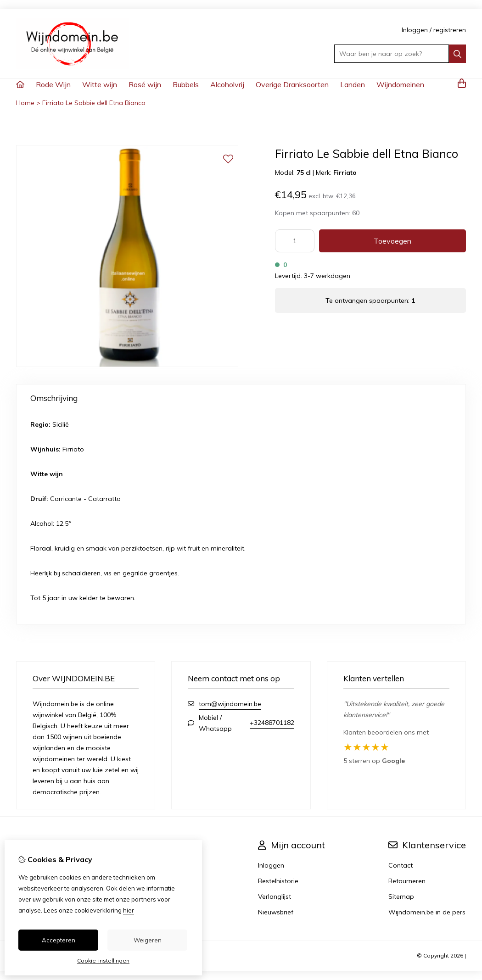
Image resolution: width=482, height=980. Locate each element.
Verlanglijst (275, 896)
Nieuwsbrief (276, 912)
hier (129, 910)
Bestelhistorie (278, 881)
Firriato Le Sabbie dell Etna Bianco (94, 103)
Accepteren (59, 940)
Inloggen (415, 30)
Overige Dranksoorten (292, 84)
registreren (450, 30)
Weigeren (148, 940)
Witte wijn (100, 84)
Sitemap (401, 896)
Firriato (345, 173)
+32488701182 (272, 723)
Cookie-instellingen (103, 961)
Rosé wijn (145, 84)
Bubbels (186, 84)
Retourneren (407, 881)
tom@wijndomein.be (230, 704)
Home (25, 103)
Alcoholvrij (227, 84)
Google (393, 761)
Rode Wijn (53, 84)
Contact (401, 865)
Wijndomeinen (400, 84)
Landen (353, 84)
